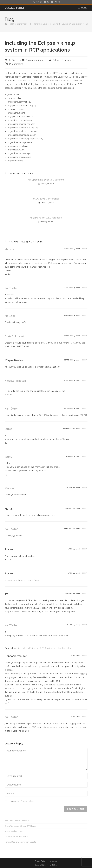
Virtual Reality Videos (14, 831)
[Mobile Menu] (83, 8)
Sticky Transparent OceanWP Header (21, 826)
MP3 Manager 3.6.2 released (46, 218)
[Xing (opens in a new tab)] (56, 2)
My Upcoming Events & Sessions (46, 180)
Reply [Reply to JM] (85, 593)
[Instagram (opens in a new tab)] (41, 2)
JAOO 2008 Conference (46, 199)
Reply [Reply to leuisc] (85, 428)
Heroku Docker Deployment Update (20, 842)
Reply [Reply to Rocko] (85, 549)
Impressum (53, 861)
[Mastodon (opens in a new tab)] (59, 2)
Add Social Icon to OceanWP (17, 821)
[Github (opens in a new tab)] (48, 2)
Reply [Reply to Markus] (85, 249)
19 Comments (16, 64)
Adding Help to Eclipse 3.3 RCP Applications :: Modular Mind (43, 648)
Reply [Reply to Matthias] (85, 315)
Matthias (10, 316)
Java (67, 60)
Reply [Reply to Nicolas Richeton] (85, 380)
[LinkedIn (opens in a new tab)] (45, 2)
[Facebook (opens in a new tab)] (38, 2)
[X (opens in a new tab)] (34, 2)
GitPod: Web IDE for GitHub (16, 837)
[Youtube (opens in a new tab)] (52, 2)
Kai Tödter (14, 60)
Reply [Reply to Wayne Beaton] (85, 360)
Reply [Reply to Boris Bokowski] (85, 336)
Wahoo (9, 488)
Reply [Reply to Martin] (85, 508)
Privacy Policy (27, 801)
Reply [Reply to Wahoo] (85, 488)
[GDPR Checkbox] (6, 801)
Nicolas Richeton (15, 381)
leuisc (8, 429)
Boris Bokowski (14, 336)
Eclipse (57, 60)
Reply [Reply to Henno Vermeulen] (85, 656)
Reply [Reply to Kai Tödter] (85, 288)
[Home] (6, 24)
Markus (9, 249)
